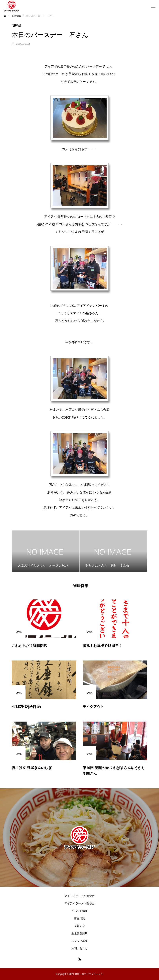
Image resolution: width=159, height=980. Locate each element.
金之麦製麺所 (79, 933)
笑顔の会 (79, 926)
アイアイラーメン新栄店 (79, 896)
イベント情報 (79, 911)
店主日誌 (79, 918)
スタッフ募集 (79, 941)
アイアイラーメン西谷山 (79, 903)
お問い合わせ (79, 948)
